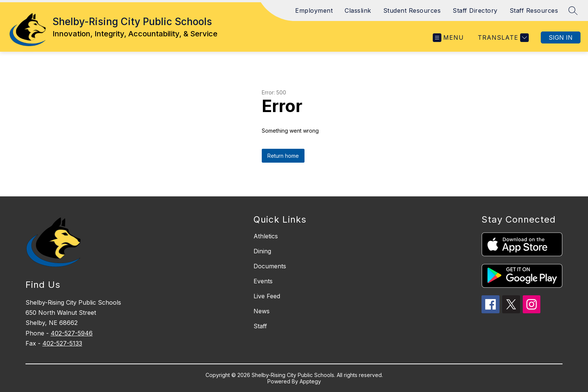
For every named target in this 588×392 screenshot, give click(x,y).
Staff (260, 326)
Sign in (561, 37)
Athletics (266, 236)
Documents (270, 266)
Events (263, 281)
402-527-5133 (62, 343)
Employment (314, 10)
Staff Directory (475, 10)
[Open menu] (448, 38)
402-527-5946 (72, 333)
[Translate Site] (502, 38)
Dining (262, 251)
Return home (283, 156)
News (262, 311)
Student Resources (412, 10)
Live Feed (267, 296)
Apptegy (310, 381)
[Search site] (573, 10)
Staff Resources (534, 10)
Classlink (358, 10)
